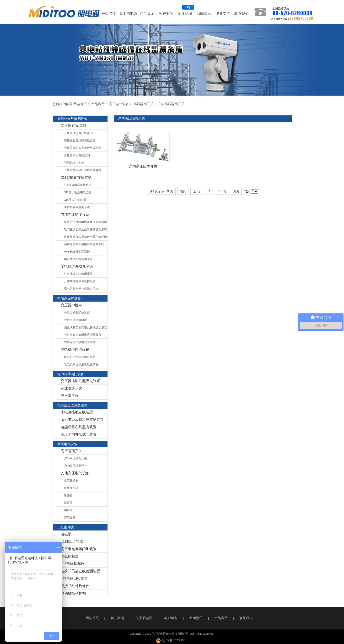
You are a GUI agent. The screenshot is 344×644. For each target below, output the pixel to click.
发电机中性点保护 (75, 350)
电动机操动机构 (73, 593)
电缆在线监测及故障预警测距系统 (86, 229)
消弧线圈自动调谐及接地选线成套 (86, 327)
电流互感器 (71, 481)
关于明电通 (144, 618)
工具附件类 (66, 527)
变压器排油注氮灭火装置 (80, 381)
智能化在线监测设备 (72, 119)
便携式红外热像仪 (75, 586)
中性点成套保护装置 (77, 313)
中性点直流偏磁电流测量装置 (83, 335)
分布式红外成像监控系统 (80, 281)
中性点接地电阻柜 (75, 320)
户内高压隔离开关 (171, 104)
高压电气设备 (119, 104)
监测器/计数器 (72, 541)
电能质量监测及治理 (72, 405)
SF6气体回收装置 (74, 579)
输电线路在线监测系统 (78, 259)
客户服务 (171, 618)
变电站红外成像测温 (77, 266)
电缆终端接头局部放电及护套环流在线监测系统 (86, 238)
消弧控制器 (70, 556)
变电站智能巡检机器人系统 (81, 289)
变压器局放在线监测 (77, 155)
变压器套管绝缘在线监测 (80, 141)
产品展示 (98, 104)
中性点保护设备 (69, 298)
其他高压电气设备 (75, 473)
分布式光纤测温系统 (77, 252)
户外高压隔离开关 (75, 458)
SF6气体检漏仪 (73, 564)
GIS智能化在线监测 (76, 178)
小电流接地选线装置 (77, 412)
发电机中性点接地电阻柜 (80, 357)
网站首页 (80, 104)
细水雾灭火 (70, 396)
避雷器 (68, 503)
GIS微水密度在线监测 (78, 192)
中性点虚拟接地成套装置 (80, 342)
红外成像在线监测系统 (78, 274)
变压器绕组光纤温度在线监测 (83, 170)
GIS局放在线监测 (75, 200)
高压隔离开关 (144, 104)
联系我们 (246, 618)
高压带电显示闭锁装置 (79, 549)
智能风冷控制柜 (74, 163)
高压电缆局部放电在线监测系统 (84, 244)
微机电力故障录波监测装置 (82, 420)
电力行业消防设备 (71, 374)
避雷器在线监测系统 (77, 207)
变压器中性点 (71, 305)
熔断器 (68, 510)
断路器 (68, 495)
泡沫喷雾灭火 (71, 388)
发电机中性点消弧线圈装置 (81, 364)
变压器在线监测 (73, 126)
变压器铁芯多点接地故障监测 (83, 148)
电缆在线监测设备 (75, 215)
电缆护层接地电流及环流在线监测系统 (86, 223)
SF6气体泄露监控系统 (78, 185)
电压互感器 (71, 488)
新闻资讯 (196, 618)
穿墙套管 (70, 518)
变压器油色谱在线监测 (78, 133)
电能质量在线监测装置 (79, 427)
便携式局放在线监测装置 (80, 571)
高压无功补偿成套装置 (79, 434)
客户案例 (117, 618)
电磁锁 (66, 534)
